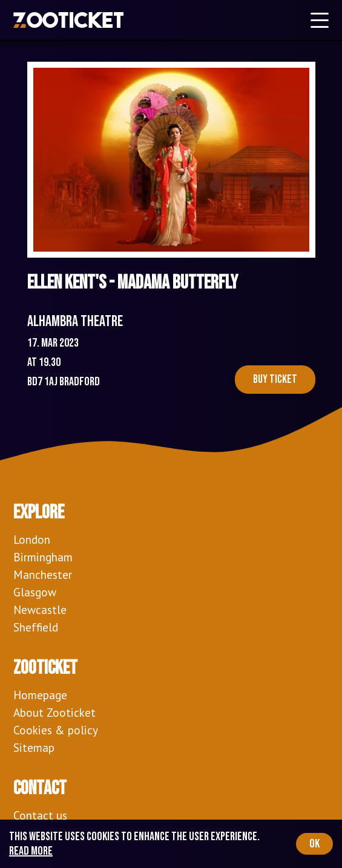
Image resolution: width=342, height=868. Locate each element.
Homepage (40, 695)
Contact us (40, 815)
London (32, 539)
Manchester (43, 574)
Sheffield (36, 627)
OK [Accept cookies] (314, 844)
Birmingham (43, 557)
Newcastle (40, 609)
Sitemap (34, 747)
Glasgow (35, 592)
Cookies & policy (56, 730)
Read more (31, 851)
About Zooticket (54, 712)
